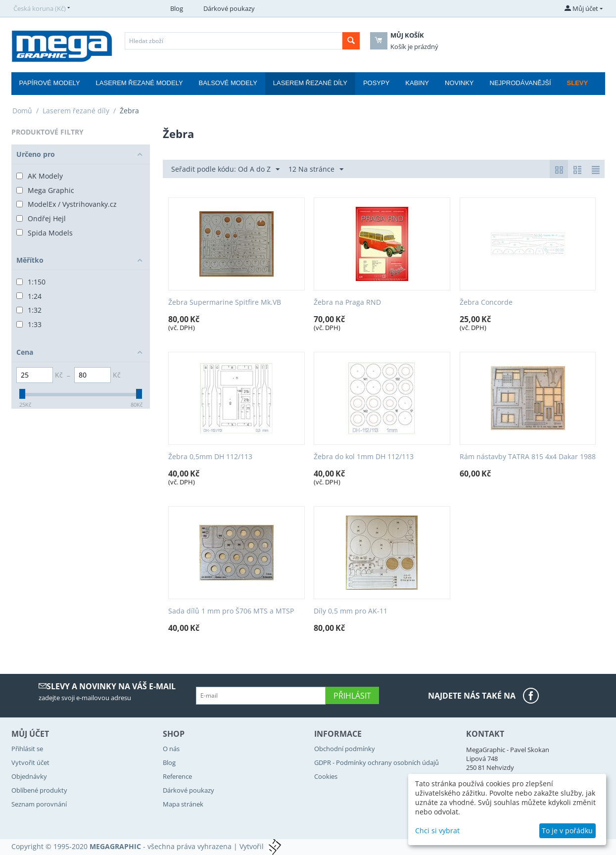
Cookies (326, 776)
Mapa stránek (183, 804)
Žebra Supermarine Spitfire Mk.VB (225, 303)
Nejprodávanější (521, 83)
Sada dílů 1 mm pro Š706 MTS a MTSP (231, 611)
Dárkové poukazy (229, 8)
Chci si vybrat (437, 831)
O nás (171, 749)
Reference (177, 776)
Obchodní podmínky (345, 749)
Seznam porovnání (39, 804)
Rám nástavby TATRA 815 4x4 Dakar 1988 (528, 457)
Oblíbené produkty (39, 790)
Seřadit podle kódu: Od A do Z (225, 169)
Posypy (376, 83)
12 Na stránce (316, 169)
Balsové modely (228, 83)
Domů (22, 111)
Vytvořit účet (30, 762)
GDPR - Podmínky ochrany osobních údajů (377, 762)
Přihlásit (352, 696)
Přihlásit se (27, 749)
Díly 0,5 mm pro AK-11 (351, 611)
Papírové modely (50, 83)
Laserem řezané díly (310, 83)
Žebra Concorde (486, 303)
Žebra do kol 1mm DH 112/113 (364, 457)
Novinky (459, 83)
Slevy (578, 83)
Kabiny (417, 83)
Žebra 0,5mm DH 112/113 (210, 457)
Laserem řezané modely (140, 83)
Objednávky (29, 776)
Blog (177, 8)
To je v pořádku (567, 831)
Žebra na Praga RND (347, 303)
